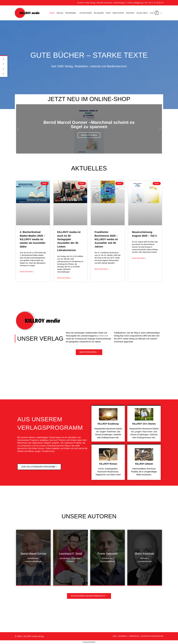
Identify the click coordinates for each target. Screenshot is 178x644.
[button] (18, 129)
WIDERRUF (123, 636)
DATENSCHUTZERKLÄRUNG (152, 636)
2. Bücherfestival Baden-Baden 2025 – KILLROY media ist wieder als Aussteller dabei (33, 239)
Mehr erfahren (89, 135)
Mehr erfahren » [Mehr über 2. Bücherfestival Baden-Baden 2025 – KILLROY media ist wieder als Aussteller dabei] (27, 272)
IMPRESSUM (134, 636)
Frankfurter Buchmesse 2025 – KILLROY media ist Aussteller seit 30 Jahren (106, 239)
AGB (114, 636)
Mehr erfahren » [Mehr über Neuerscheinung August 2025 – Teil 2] (139, 258)
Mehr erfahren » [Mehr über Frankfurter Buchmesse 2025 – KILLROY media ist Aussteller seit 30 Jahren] (102, 269)
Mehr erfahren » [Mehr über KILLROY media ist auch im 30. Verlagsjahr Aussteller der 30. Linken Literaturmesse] (64, 278)
